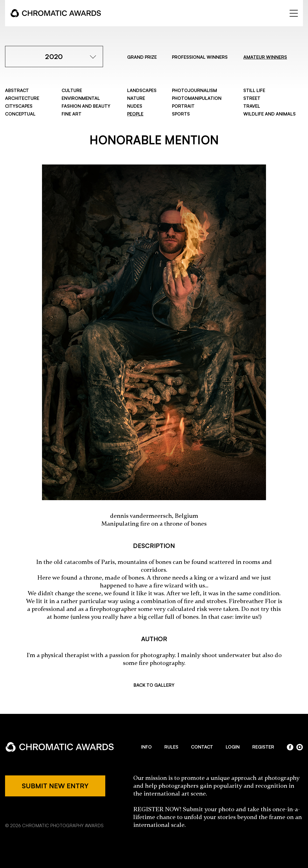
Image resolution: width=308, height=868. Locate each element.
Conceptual (20, 114)
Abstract (17, 90)
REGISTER (263, 747)
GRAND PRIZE (142, 57)
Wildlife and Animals (269, 114)
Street (252, 98)
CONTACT (202, 747)
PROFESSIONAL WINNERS (200, 57)
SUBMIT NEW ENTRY (55, 786)
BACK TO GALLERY (154, 685)
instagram (300, 747)
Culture (72, 90)
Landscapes (142, 90)
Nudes (135, 106)
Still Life (254, 90)
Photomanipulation (197, 98)
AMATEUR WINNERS (265, 57)
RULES (171, 747)
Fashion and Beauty (86, 106)
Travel (252, 106)
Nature (136, 98)
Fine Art (72, 114)
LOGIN (233, 747)
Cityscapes (19, 106)
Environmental (81, 98)
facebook (290, 747)
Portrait (183, 106)
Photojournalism (194, 90)
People (135, 114)
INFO (146, 747)
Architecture (22, 98)
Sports (181, 114)
